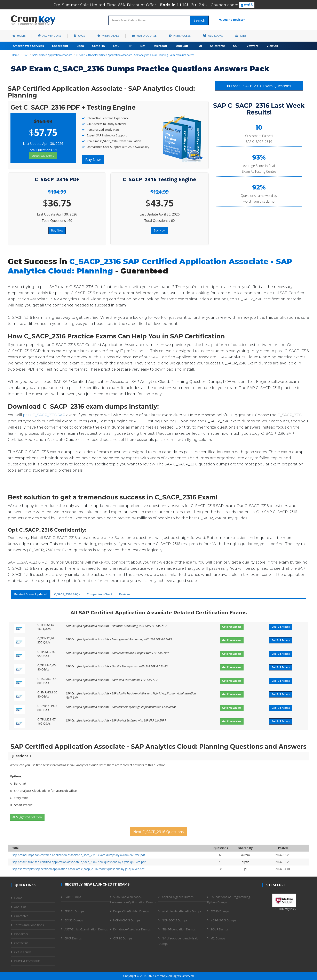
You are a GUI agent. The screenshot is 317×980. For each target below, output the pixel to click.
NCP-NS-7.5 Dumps (223, 920)
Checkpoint (60, 46)
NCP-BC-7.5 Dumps (175, 920)
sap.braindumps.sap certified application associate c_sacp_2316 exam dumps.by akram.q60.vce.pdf (79, 855)
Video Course (144, 36)
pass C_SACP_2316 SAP (44, 415)
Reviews (125, 594)
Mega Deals (108, 36)
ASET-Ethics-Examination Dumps (86, 929)
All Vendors (50, 36)
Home (19, 36)
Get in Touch (23, 952)
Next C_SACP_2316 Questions (159, 832)
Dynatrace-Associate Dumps (132, 929)
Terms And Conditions (29, 925)
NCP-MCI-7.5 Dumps (127, 920)
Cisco (80, 46)
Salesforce (218, 46)
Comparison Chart (99, 594)
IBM (142, 46)
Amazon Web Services (28, 46)
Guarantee (21, 916)
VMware (252, 46)
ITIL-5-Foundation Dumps (179, 929)
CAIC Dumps (73, 897)
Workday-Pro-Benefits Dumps (181, 911)
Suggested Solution (27, 817)
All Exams (213, 36)
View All (272, 46)
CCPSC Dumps (123, 938)
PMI (199, 46)
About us (20, 907)
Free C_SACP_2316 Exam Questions (259, 86)
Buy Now (93, 160)
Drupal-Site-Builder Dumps (131, 911)
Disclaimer (21, 934)
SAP (236, 46)
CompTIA (99, 46)
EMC (116, 46)
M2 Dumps (218, 938)
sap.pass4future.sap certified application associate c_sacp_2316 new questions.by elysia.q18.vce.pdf (79, 862)
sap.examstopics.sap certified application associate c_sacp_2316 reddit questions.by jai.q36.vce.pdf (78, 869)
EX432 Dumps (74, 920)
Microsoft (160, 46)
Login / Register (232, 20)
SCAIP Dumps (220, 929)
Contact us (21, 943)
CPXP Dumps (73, 938)
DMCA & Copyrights (27, 961)
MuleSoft (182, 46)
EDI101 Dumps (74, 911)
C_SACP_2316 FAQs (67, 594)
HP (129, 46)
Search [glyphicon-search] (199, 20)
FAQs (79, 36)
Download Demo (43, 156)
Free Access (180, 36)
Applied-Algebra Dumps (177, 897)
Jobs (241, 36)
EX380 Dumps (220, 911)
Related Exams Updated (31, 594)
